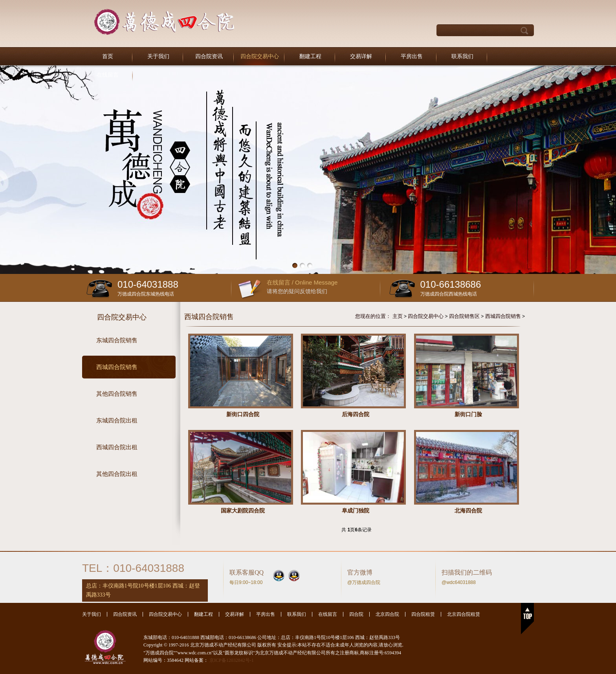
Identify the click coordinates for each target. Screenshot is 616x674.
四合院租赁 (423, 614)
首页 (108, 56)
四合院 (356, 614)
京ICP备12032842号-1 (232, 660)
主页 (398, 316)
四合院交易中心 (260, 56)
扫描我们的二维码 (467, 572)
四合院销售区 (464, 316)
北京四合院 (387, 614)
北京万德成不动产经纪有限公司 (164, 22)
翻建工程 (310, 56)
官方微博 (360, 572)
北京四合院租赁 (464, 614)
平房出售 (412, 56)
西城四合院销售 (503, 316)
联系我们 (462, 56)
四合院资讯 (209, 56)
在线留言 (108, 75)
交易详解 (361, 56)
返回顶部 (527, 619)
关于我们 (158, 56)
